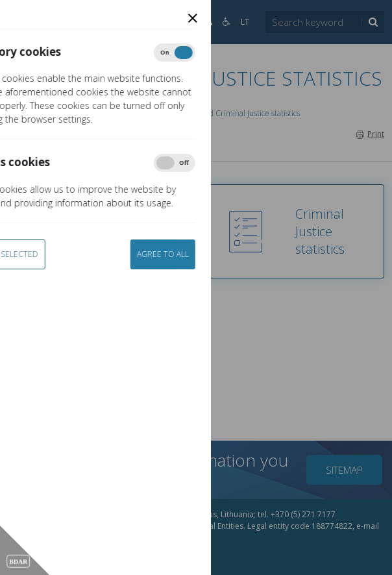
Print (370, 134)
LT (245, 22)
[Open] (26, 22)
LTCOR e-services (132, 113)
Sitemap (344, 470)
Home (33, 113)
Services (72, 113)
